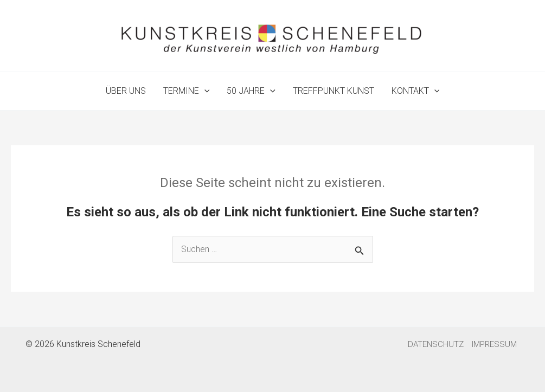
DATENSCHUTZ (436, 344)
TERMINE (187, 91)
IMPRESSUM (494, 344)
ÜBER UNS (126, 91)
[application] (204, 91)
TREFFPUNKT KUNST (334, 91)
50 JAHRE (251, 91)
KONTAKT (416, 91)
